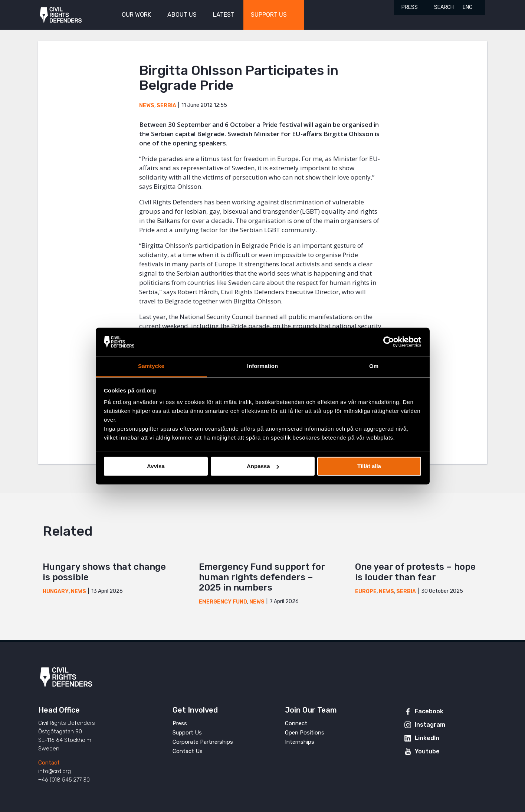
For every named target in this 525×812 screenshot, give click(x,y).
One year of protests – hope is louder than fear (415, 572)
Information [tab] (263, 366)
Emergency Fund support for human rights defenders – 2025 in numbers (262, 577)
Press (410, 7)
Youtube (427, 751)
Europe (366, 591)
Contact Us (188, 751)
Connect (296, 723)
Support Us (187, 733)
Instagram (430, 725)
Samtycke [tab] (151, 366)
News (147, 106)
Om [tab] (374, 366)
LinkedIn (427, 738)
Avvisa (156, 466)
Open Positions (305, 733)
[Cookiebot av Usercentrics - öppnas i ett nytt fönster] (389, 342)
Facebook (429, 711)
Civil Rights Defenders (61, 15)
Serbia (166, 106)
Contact (49, 763)
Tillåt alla (369, 466)
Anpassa (263, 466)
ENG (468, 7)
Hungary (56, 591)
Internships (300, 742)
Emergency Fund (223, 602)
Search (444, 7)
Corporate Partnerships (203, 742)
